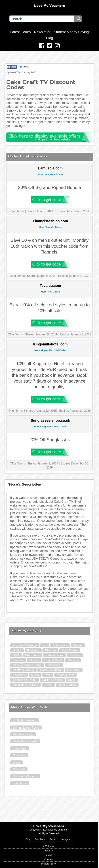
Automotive (60, 645)
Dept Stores (69, 650)
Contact (49, 855)
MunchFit (19, 769)
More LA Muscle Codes (50, 174)
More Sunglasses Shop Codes (50, 427)
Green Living (33, 665)
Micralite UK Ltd (23, 734)
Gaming (73, 660)
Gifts (16, 665)
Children (50, 650)
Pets (48, 675)
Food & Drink (53, 660)
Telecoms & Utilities (25, 685)
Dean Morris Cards (25, 741)
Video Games (67, 685)
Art (45, 645)
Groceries (54, 665)
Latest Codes (21, 32)
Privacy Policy (49, 864)
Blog (49, 38)
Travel (48, 685)
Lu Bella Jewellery (25, 720)
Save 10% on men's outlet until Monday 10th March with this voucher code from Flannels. (50, 246)
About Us (49, 851)
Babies (78, 645)
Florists (34, 660)
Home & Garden (50, 670)
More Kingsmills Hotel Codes (50, 350)
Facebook (40, 839)
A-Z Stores (48, 846)
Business (33, 650)
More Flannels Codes (50, 227)
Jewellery (19, 675)
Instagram (66, 839)
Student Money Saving (71, 32)
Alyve (16, 763)
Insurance (73, 670)
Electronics (32, 655)
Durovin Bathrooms (25, 776)
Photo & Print (65, 675)
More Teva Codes (50, 292)
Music (35, 675)
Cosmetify (19, 755)
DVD (16, 655)
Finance (18, 660)
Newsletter (42, 32)
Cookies (49, 859)
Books (17, 650)
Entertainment (54, 655)
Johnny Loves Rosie (26, 728)
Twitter (53, 839)
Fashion (75, 655)
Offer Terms (17, 211)
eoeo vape (20, 749)
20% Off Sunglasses (49, 440)
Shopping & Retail (24, 680)
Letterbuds (20, 783)
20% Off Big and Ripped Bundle (49, 187)
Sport (72, 680)
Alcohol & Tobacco (25, 645)
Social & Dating (52, 680)
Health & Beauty (23, 670)
